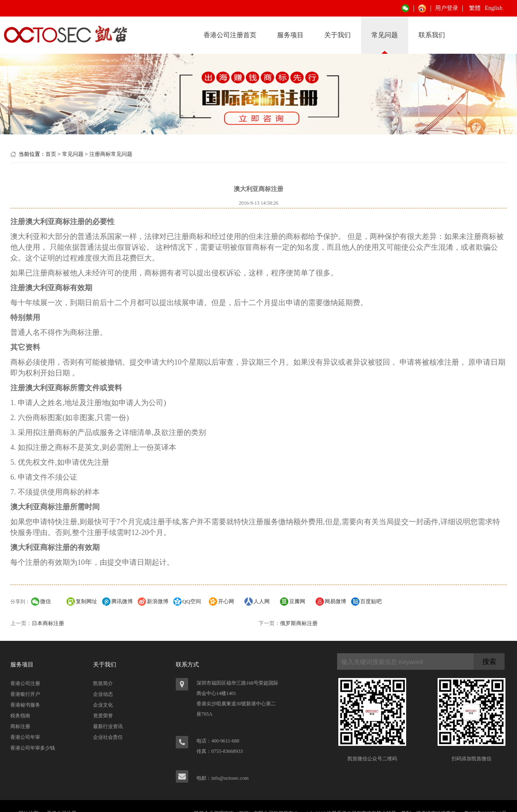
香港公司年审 (25, 737)
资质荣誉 (103, 716)
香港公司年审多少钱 (33, 748)
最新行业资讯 (108, 726)
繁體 (475, 8)
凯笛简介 (103, 683)
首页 (51, 154)
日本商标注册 (48, 623)
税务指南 (20, 716)
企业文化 (103, 705)
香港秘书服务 (25, 705)
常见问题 (385, 35)
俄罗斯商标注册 (299, 623)
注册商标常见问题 (111, 154)
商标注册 (20, 726)
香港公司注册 (25, 683)
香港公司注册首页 (230, 35)
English (494, 8)
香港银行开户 (25, 694)
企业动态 (103, 694)
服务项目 (290, 35)
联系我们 (432, 35)
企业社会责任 (108, 737)
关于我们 (337, 35)
